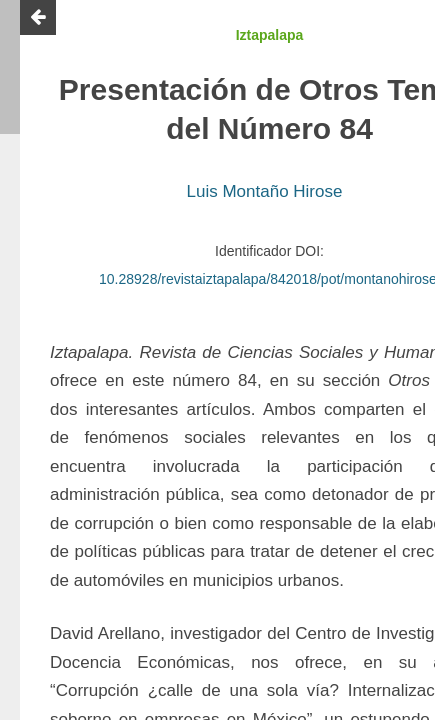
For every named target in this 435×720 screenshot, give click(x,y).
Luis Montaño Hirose (265, 191)
